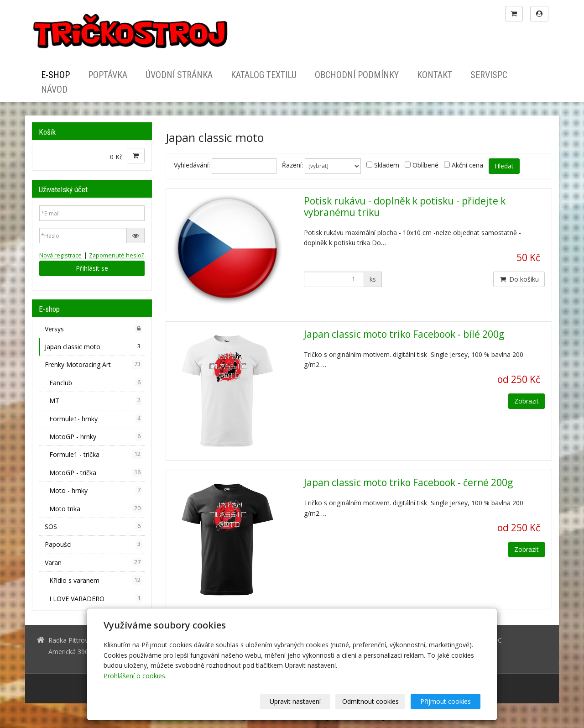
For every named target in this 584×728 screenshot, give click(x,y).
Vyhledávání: (192, 165)
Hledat (504, 166)
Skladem (387, 165)
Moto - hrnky (96, 490)
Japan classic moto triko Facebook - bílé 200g (404, 334)
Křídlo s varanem (96, 580)
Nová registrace (60, 255)
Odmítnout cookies (370, 701)
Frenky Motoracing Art (94, 364)
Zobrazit (527, 401)
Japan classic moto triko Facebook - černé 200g (408, 482)
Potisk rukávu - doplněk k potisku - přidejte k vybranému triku (405, 207)
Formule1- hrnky (96, 419)
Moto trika (96, 508)
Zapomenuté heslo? (117, 255)
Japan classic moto (94, 346)
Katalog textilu (264, 75)
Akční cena (467, 165)
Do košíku (519, 279)
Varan (94, 562)
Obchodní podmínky (357, 75)
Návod (54, 89)
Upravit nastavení (295, 701)
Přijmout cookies (446, 701)
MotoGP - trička (96, 472)
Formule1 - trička (96, 454)
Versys (94, 329)
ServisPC (489, 75)
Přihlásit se (92, 268)
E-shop (55, 75)
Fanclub (96, 382)
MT (96, 400)
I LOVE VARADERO (96, 598)
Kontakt (435, 75)
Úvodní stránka (179, 75)
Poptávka (108, 75)
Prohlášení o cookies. (135, 676)
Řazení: (292, 165)
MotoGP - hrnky (96, 436)
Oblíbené (425, 165)
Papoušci (94, 544)
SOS (94, 526)
